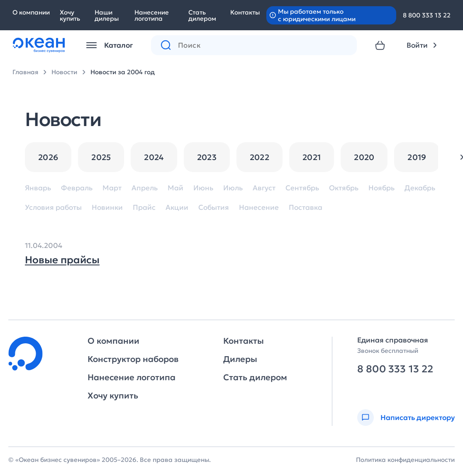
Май (175, 188)
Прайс (144, 208)
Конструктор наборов (133, 359)
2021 (312, 157)
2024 (154, 157)
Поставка (306, 208)
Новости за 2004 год (123, 72)
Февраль (77, 188)
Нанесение (259, 208)
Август (264, 188)
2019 (417, 157)
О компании (31, 12)
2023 (207, 157)
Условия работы (53, 208)
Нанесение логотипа (152, 15)
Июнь (203, 188)
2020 (364, 157)
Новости (64, 72)
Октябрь (344, 188)
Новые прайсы (62, 260)
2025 (101, 157)
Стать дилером (202, 15)
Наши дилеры (107, 15)
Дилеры (240, 359)
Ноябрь (381, 188)
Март (112, 188)
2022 (260, 157)
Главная (25, 72)
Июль (233, 188)
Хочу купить (70, 15)
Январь (38, 188)
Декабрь (420, 188)
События (214, 208)
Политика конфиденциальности (405, 460)
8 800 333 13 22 (427, 15)
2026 (48, 157)
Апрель (145, 188)
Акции (177, 208)
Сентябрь (302, 188)
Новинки (107, 208)
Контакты (245, 12)
